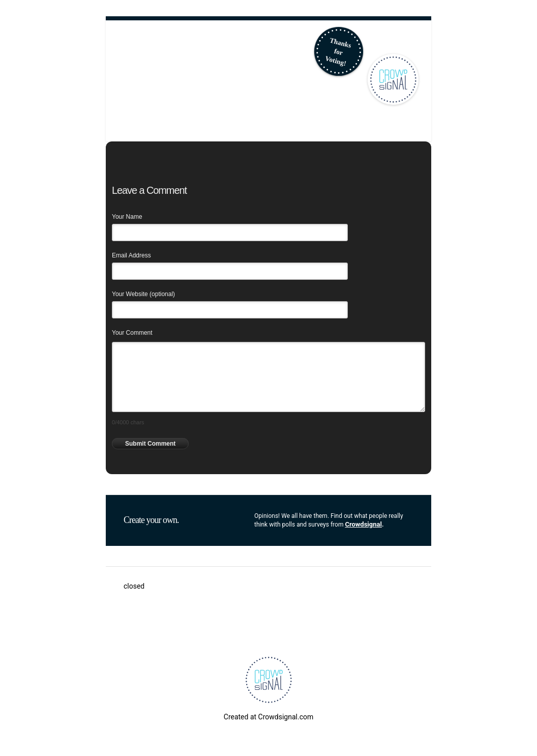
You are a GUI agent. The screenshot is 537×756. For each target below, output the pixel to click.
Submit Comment (150, 444)
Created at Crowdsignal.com (268, 717)
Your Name (127, 217)
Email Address (131, 255)
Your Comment (132, 333)
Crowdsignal (363, 524)
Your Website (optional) (143, 294)
